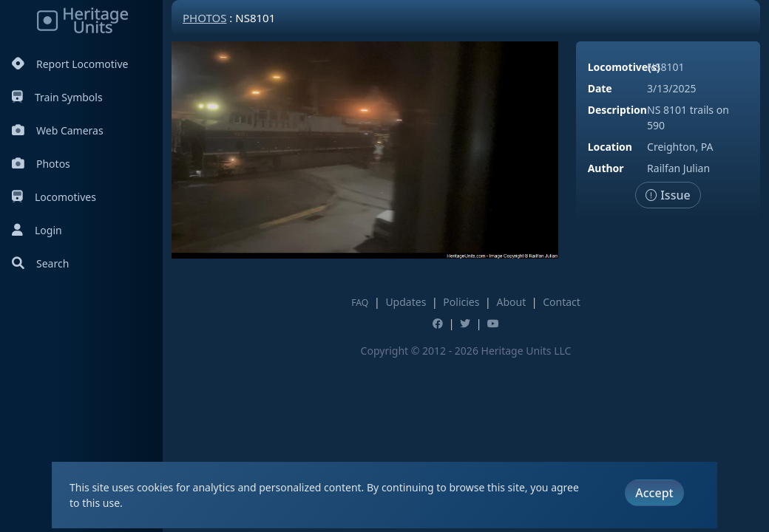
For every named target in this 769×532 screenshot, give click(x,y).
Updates (406, 302)
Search (40, 263)
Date (600, 88)
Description (617, 110)
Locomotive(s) (624, 67)
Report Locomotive (70, 64)
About (511, 302)
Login (37, 230)
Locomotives (54, 197)
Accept (654, 493)
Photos (41, 164)
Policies (461, 302)
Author (606, 168)
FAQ (360, 303)
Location (610, 147)
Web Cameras (58, 130)
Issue (668, 195)
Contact (562, 302)
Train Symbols (57, 97)
